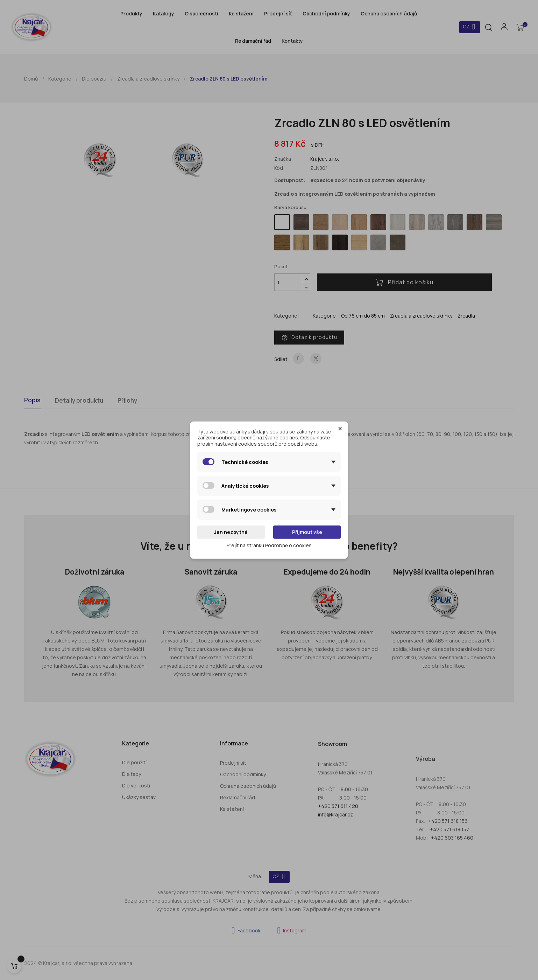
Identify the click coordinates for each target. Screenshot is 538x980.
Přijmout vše (307, 532)
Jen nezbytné (231, 532)
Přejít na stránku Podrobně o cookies (269, 545)
